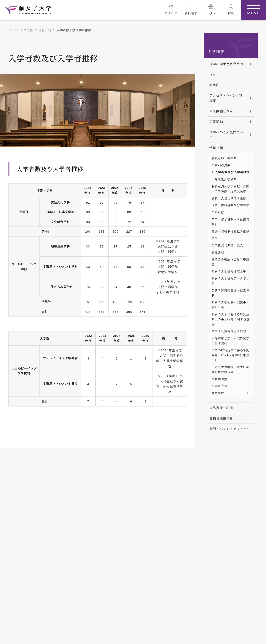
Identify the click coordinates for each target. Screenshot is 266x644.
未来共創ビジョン (223, 111)
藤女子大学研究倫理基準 (229, 271)
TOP (12, 30)
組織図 (215, 85)
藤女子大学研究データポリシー (230, 281)
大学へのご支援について (226, 135)
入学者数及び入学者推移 (232, 172)
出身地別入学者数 (224, 179)
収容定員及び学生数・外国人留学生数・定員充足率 (230, 189)
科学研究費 (219, 386)
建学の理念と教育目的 (226, 64)
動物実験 (218, 393)
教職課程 (218, 252)
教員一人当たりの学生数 (229, 198)
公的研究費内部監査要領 (229, 331)
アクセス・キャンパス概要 (226, 98)
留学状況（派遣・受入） (229, 245)
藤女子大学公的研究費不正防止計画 (230, 305)
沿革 (213, 74)
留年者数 (218, 212)
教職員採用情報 (221, 418)
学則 (215, 238)
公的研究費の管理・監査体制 (230, 293)
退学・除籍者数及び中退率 (230, 205)
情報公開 (45, 30)
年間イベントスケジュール (230, 429)
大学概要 (27, 30)
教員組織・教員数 (224, 158)
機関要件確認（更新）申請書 (230, 262)
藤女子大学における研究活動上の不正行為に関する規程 (230, 319)
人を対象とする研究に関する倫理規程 (230, 341)
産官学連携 (219, 379)
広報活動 (216, 122)
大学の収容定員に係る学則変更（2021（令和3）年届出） (230, 355)
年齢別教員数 (221, 165)
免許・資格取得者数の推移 (230, 231)
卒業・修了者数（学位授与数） (230, 222)
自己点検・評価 (221, 408)
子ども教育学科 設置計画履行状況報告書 (230, 369)
